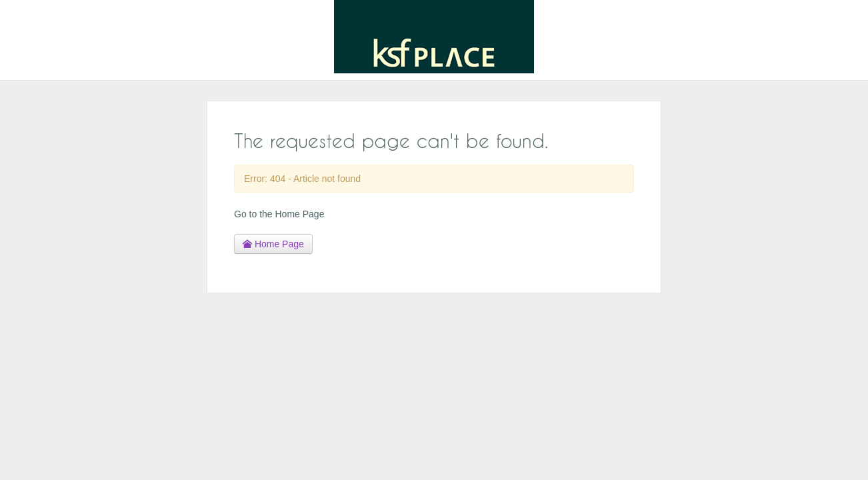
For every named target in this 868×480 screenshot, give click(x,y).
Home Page (273, 244)
